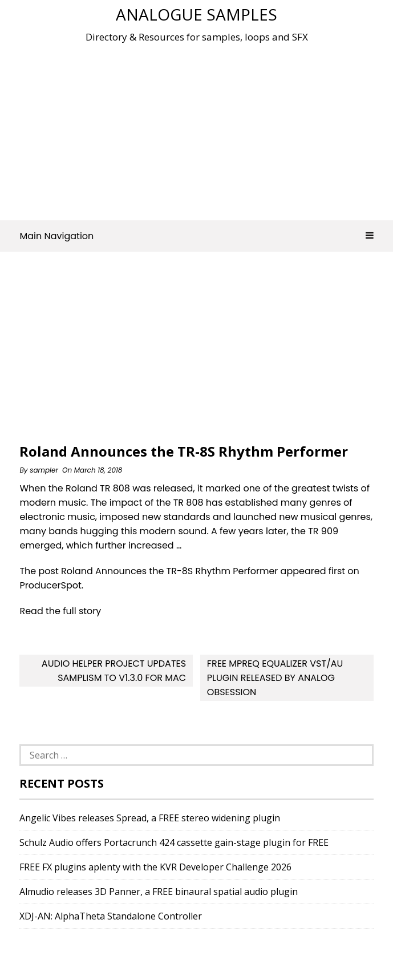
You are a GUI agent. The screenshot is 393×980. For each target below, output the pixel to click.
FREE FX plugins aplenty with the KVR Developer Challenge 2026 (155, 867)
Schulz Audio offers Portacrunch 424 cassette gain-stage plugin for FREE (174, 842)
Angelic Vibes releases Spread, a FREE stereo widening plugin (150, 818)
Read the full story (60, 611)
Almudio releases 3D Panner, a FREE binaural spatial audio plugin (159, 892)
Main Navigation (196, 236)
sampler (44, 470)
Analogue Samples (196, 14)
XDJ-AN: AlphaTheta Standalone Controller (111, 916)
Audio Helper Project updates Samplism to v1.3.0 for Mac (114, 671)
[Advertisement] (206, 128)
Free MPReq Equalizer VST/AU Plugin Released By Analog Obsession (275, 678)
